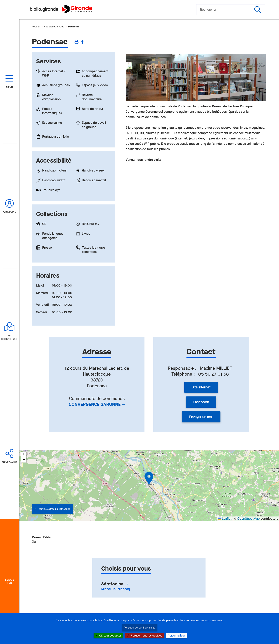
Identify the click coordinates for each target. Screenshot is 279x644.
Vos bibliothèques (54, 27)
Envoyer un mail (201, 417)
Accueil (36, 27)
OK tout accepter (108, 636)
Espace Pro (10, 581)
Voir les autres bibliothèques (54, 509)
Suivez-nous (9, 462)
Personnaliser (176, 636)
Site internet (201, 387)
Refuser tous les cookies (145, 636)
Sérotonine (112, 584)
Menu (9, 87)
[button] (149, 478)
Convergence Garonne (95, 404)
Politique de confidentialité (140, 628)
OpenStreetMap (249, 519)
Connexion (9, 212)
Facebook (201, 402)
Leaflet (225, 519)
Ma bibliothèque (9, 337)
